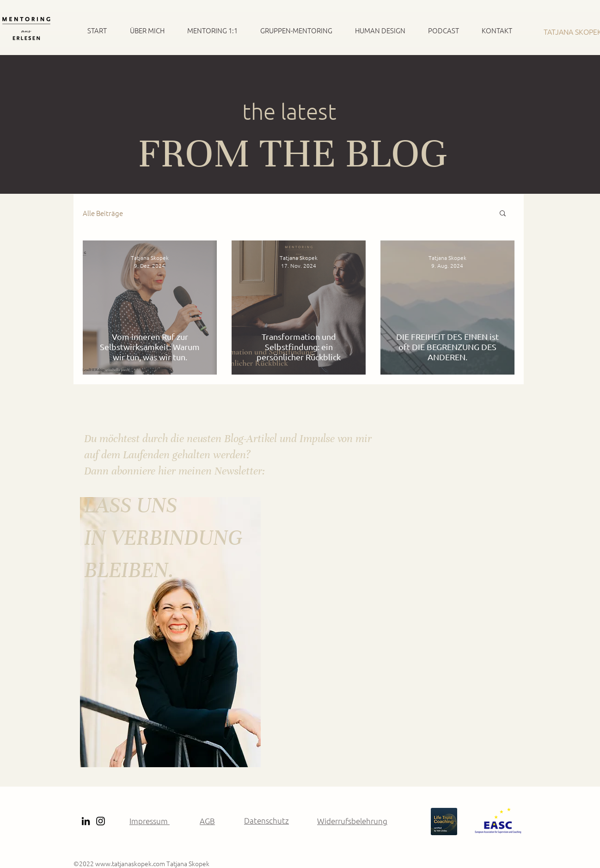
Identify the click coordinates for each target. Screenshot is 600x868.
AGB (207, 821)
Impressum (150, 821)
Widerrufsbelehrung (352, 821)
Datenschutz (266, 820)
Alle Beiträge (103, 213)
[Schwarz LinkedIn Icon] (86, 821)
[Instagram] (101, 821)
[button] (503, 214)
